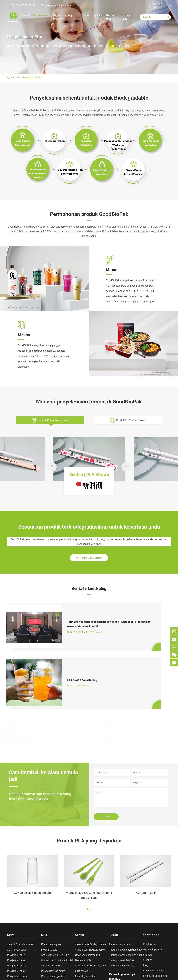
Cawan (79, 866)
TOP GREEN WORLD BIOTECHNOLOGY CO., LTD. (47, 971)
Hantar (106, 747)
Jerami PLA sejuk (17, 881)
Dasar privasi (159, 971)
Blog (146, 897)
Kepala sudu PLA (146, 823)
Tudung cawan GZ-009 (122, 892)
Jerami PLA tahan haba (20, 876)
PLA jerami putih (89, 823)
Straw (11, 866)
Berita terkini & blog (89, 590)
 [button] (126, 467)
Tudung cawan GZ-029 (122, 897)
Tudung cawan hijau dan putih (126, 886)
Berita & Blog (111, 17)
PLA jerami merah (17, 908)
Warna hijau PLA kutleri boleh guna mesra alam (32, 826)
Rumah (15, 78)
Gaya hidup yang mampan (63, 17)
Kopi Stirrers (116, 925)
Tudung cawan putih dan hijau (126, 881)
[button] (87, 840)
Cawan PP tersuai (85, 945)
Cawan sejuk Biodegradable (90, 876)
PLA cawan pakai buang (136, 619)
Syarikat (98, 15)
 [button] (52, 467)
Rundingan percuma (154, 902)
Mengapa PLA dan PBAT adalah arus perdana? (141, 658)
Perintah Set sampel (89, 559)
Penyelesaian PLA (40, 17)
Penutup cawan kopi (120, 876)
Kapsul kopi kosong (120, 920)
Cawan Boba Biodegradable (90, 897)
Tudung (114, 866)
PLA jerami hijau (16, 902)
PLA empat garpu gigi (53, 945)
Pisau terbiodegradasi (53, 908)
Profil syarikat (151, 876)
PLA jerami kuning (17, 913)
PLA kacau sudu (50, 950)
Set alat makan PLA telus (55, 886)
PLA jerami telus (16, 892)
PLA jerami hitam (17, 897)
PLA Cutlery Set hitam (53, 902)
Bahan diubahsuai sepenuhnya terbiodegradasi (18, 926)
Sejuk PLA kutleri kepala (54, 934)
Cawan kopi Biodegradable (90, 881)
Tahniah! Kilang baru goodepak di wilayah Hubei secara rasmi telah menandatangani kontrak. (55, 620)
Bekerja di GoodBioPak (156, 907)
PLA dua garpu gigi (52, 939)
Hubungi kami (127, 17)
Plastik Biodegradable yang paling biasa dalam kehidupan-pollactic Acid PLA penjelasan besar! (55, 658)
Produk (25, 15)
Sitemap (139, 971)
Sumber (85, 15)
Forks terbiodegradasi (53, 913)
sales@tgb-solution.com (58, 5)
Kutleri (45, 866)
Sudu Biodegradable (52, 918)
